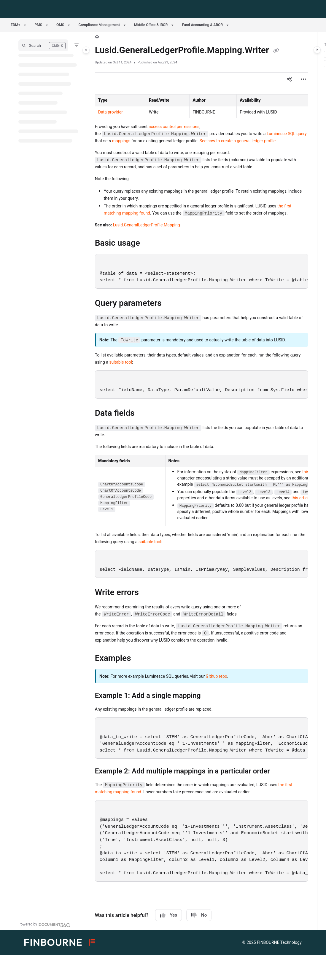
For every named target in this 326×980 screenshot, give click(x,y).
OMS (60, 25)
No (199, 915)
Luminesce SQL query (287, 134)
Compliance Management (99, 25)
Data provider (110, 112)
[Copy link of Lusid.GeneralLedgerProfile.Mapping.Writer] (276, 51)
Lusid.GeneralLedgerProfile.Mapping (147, 225)
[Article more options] (303, 80)
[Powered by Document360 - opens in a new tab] (44, 924)
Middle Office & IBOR (151, 25)
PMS (38, 25)
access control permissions (174, 127)
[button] (43, 45)
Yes (168, 915)
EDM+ (15, 25)
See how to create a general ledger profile (238, 141)
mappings (121, 141)
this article (301, 498)
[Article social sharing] (289, 80)
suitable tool (121, 362)
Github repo (217, 676)
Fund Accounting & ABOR (202, 25)
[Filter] (77, 45)
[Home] (97, 37)
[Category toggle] (86, 50)
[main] (202, 481)
